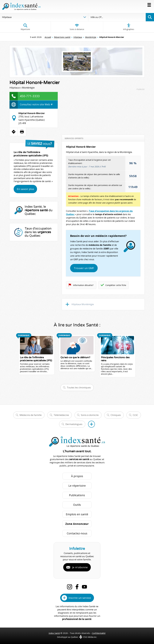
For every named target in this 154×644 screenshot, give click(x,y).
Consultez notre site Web (36, 104)
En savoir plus (25, 189)
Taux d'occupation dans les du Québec (38, 232)
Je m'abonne (80, 567)
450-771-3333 (30, 96)
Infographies (129, 27)
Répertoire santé (62, 37)
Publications (77, 495)
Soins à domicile (90, 415)
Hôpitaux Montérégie (83, 304)
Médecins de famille (31, 415)
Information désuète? (83, 285)
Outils (77, 505)
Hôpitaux (78, 37)
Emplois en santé (77, 514)
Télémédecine (61, 415)
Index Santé (54, 633)
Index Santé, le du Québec (39, 210)
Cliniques (116, 415)
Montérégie (91, 37)
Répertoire (25, 27)
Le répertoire (77, 486)
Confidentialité (99, 633)
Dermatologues (74, 424)
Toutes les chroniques (79, 387)
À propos (77, 476)
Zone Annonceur (77, 524)
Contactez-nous (77, 533)
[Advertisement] (103, 111)
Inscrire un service (80, 598)
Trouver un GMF (84, 268)
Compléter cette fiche (116, 285)
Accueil (48, 37)
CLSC (135, 415)
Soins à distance (77, 27)
